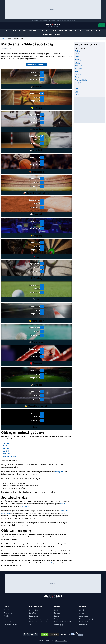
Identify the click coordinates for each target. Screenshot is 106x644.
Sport (8, 31)
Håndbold (6, 451)
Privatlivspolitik (85, 622)
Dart (76, 92)
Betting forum (59, 610)
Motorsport (79, 68)
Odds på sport (9, 613)
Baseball (78, 83)
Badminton (79, 65)
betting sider (6, 513)
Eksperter (7, 619)
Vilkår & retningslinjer (87, 619)
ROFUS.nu (50, 20)
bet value (50, 563)
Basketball (7, 454)
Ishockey (6, 449)
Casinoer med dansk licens (38, 622)
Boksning (78, 77)
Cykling (77, 63)
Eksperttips (16, 31)
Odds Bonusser (34, 613)
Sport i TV (78, 31)
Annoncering (84, 616)
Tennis (5, 446)
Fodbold (6, 443)
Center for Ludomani (11, 625)
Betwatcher (88, 31)
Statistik (98, 31)
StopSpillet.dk (72, 20)
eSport (77, 86)
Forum (61, 31)
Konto (102, 25)
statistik (63, 504)
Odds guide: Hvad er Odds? (63, 622)
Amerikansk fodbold (9, 456)
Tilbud (31, 625)
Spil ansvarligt (36, 20)
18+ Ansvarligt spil (61, 640)
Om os (82, 613)
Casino (57, 35)
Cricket (77, 94)
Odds (25, 31)
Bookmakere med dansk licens (39, 619)
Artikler (53, 31)
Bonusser (44, 31)
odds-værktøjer (6, 563)
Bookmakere (33, 31)
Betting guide (48, 35)
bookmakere (64, 511)
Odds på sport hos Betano (36, 65)
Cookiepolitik (84, 625)
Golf (76, 89)
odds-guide (59, 472)
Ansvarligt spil (59, 625)
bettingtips (26, 506)
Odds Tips (7, 610)
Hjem (3, 38)
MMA (77, 71)
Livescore (69, 31)
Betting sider (34, 610)
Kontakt (82, 610)
